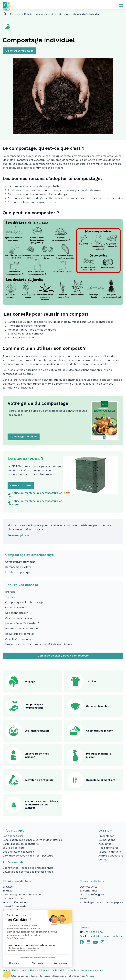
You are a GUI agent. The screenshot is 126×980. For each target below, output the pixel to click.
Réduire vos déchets (21, 14)
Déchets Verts (89, 887)
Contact (103, 860)
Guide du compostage (20, 51)
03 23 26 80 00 (94, 932)
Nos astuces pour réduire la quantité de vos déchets (39, 644)
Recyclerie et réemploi (19, 634)
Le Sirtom (105, 831)
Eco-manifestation (17, 613)
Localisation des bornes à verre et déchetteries (32, 840)
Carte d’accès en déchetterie (21, 844)
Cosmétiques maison (19, 618)
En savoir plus (17, 535)
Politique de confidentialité (50, 970)
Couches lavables (16, 607)
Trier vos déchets (92, 881)
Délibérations (107, 840)
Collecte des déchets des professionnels (28, 872)
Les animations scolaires (18, 852)
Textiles (10, 597)
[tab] (82, 942)
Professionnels (13, 862)
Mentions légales (11, 970)
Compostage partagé (18, 567)
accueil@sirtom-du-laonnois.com (105, 936)
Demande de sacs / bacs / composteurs (63, 656)
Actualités (105, 844)
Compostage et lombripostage (53, 14)
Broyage (10, 592)
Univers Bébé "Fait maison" (22, 623)
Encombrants (88, 891)
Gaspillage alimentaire (19, 639)
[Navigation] (121, 5)
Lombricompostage (18, 572)
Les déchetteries (13, 836)
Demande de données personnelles (85, 970)
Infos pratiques (13, 831)
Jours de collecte (14, 848)
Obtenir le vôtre (21, 485)
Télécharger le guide (24, 437)
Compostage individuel (20, 562)
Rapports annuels (110, 852)
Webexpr (91, 976)
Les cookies (28, 970)
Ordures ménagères (93, 895)
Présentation (106, 836)
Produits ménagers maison (22, 629)
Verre (83, 898)
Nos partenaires (108, 848)
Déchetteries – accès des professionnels (28, 868)
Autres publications (111, 856)
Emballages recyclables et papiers (102, 902)
